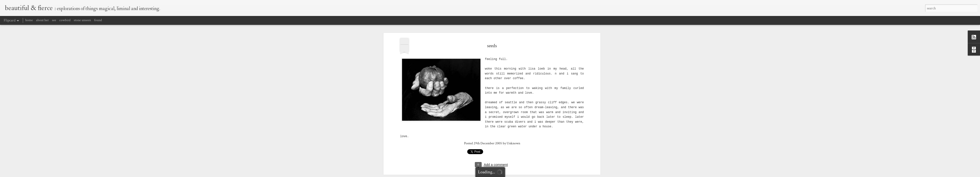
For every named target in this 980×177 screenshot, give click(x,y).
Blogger (546, 174)
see (54, 20)
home (29, 20)
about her (42, 20)
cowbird (65, 20)
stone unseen (82, 20)
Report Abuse (559, 174)
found (98, 20)
